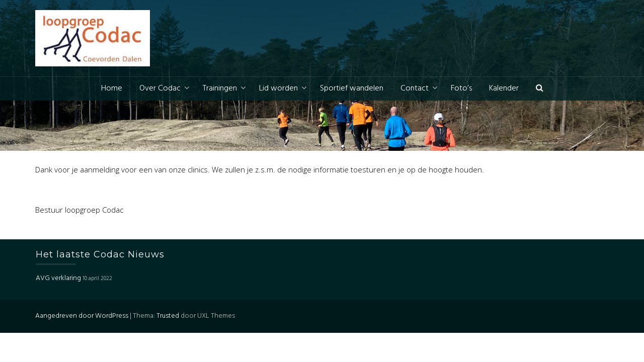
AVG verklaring (58, 278)
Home (112, 88)
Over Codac (160, 88)
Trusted (168, 316)
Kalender (504, 88)
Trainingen (220, 88)
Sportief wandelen (352, 88)
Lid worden (278, 88)
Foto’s (461, 88)
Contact (415, 88)
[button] (540, 89)
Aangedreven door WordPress (82, 316)
